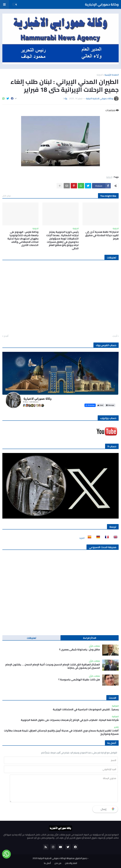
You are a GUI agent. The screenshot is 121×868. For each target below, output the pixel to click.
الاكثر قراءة (90, 638)
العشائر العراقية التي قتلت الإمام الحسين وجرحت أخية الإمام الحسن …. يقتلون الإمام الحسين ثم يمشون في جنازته (53, 666)
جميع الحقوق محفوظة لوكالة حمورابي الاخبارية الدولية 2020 (60, 858)
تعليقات (32, 638)
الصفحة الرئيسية (112, 75)
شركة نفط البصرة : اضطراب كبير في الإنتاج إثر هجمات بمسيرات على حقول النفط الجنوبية (70, 720)
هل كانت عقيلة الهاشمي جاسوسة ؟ (79, 680)
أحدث (115, 336)
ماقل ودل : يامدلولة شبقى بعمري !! (79, 649)
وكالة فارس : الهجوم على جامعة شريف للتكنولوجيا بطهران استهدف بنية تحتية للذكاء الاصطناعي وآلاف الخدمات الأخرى (23, 238)
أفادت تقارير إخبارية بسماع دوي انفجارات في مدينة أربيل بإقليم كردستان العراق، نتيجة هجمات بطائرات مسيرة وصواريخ (61, 732)
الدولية (100, 75)
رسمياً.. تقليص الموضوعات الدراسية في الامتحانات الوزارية (86, 709)
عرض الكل (7, 196)
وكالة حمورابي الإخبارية (102, 4)
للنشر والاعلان (71, 863)
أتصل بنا (47, 863)
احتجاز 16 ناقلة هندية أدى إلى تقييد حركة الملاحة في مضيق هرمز (102, 235)
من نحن (58, 863)
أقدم (6, 336)
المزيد (82, 538)
